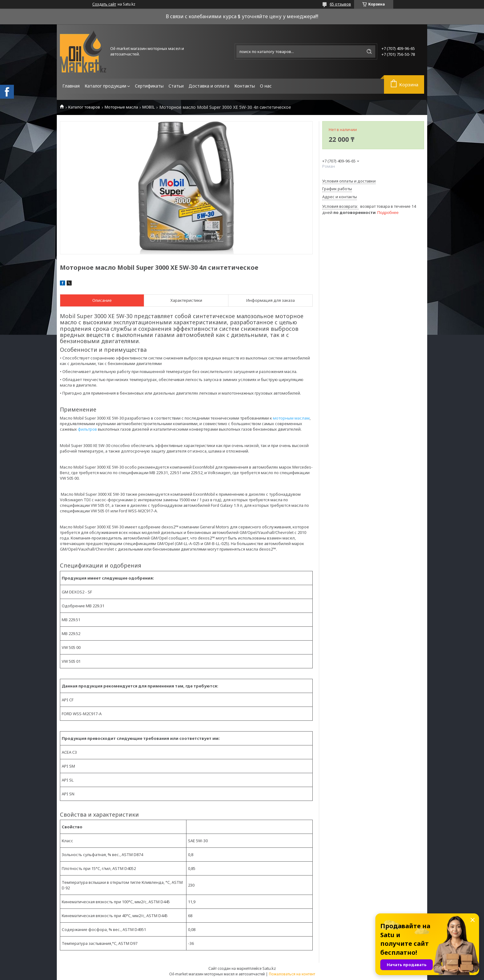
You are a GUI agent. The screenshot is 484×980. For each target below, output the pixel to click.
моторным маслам (291, 418)
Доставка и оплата (209, 86)
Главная (71, 86)
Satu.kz (269, 968)
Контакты (245, 86)
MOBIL (148, 107)
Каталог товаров (84, 107)
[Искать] (369, 51)
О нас (266, 86)
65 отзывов (340, 4)
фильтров (87, 429)
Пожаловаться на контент (292, 974)
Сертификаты (149, 86)
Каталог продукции (105, 86)
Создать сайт (104, 4)
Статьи (176, 86)
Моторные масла (121, 107)
